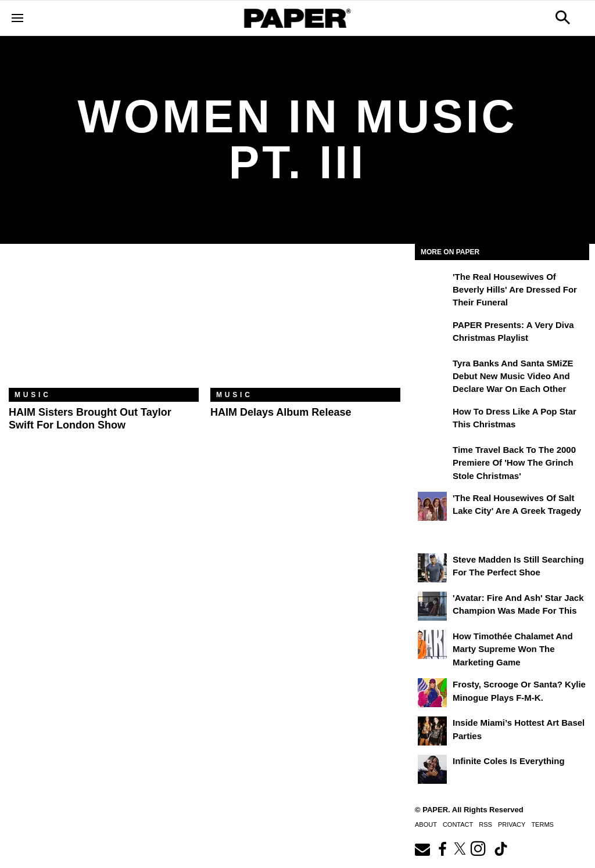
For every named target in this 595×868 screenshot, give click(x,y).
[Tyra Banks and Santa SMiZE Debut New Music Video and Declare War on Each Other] (432, 372)
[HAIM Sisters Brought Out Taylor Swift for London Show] (104, 325)
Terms (542, 824)
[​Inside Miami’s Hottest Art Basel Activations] (432, 731)
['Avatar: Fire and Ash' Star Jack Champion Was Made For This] (432, 606)
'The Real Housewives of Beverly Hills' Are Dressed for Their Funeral (515, 290)
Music (33, 395)
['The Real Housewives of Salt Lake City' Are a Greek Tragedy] (432, 506)
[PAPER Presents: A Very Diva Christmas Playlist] (432, 333)
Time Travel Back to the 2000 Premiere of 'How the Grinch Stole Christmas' (514, 463)
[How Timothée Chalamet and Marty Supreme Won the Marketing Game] (432, 644)
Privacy (512, 824)
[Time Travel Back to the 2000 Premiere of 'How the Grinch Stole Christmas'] (432, 458)
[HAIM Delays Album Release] (305, 325)
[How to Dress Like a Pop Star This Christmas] (432, 420)
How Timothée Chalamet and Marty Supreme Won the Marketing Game (513, 649)
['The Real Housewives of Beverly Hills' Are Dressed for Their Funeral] (432, 285)
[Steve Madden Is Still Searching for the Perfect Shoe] (432, 568)
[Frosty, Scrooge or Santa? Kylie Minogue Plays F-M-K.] (432, 693)
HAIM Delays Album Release (281, 412)
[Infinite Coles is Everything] (432, 769)
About (426, 824)
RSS (485, 824)
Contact (458, 824)
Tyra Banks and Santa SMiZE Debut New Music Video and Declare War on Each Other (513, 376)
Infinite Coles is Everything (509, 761)
